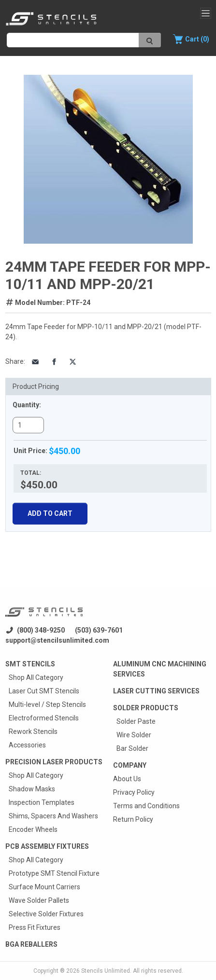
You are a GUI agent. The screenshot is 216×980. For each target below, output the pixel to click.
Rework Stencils (33, 732)
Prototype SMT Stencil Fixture (54, 873)
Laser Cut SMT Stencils (44, 691)
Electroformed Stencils (44, 718)
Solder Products (146, 708)
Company (130, 765)
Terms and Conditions (146, 806)
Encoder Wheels (33, 829)
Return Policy (133, 819)
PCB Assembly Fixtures (47, 846)
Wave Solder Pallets (39, 900)
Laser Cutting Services (156, 691)
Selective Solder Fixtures (46, 914)
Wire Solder (134, 735)
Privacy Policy (134, 792)
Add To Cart (50, 513)
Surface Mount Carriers (44, 887)
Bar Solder (132, 748)
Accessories (27, 745)
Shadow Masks (32, 789)
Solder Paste (136, 721)
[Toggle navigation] (206, 13)
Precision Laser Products (54, 762)
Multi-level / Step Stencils (47, 704)
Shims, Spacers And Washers (53, 816)
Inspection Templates (42, 802)
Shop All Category (36, 677)
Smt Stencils (30, 664)
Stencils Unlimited (106, 971)
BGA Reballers (31, 944)
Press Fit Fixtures (35, 927)
